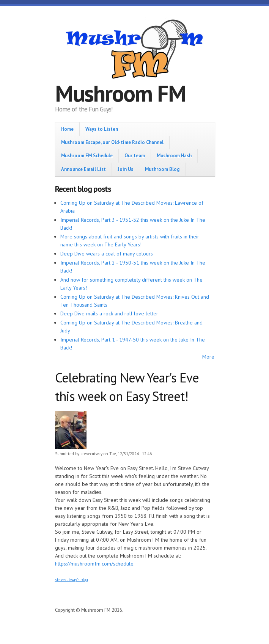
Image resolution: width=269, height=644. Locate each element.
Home (67, 129)
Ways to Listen (102, 129)
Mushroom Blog (162, 169)
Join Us (125, 169)
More (208, 357)
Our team (135, 155)
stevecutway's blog (72, 580)
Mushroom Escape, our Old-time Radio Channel (112, 142)
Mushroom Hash (174, 155)
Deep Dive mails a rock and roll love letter (109, 313)
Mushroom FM (120, 93)
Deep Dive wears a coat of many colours (107, 254)
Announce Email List (83, 169)
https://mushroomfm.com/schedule (94, 564)
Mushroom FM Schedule (87, 155)
